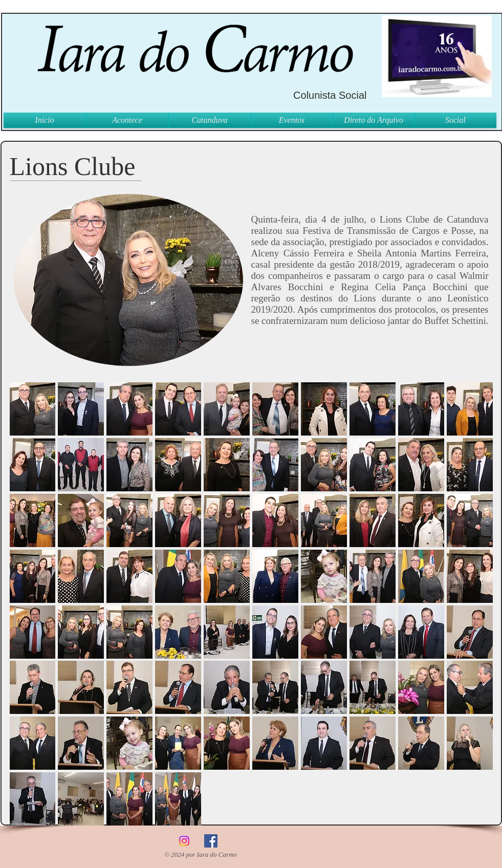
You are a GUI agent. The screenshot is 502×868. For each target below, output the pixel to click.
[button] (33, 409)
